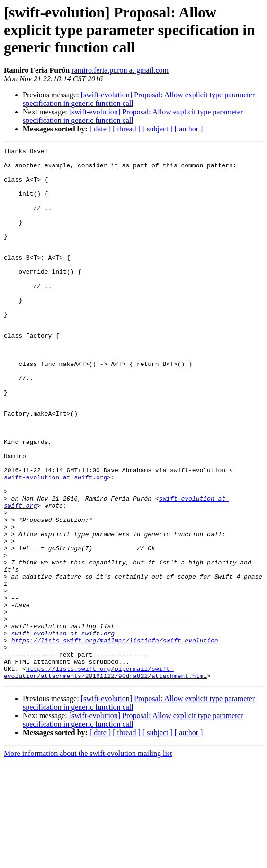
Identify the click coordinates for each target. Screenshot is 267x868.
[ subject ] (158, 129)
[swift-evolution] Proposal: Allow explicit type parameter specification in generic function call (133, 116)
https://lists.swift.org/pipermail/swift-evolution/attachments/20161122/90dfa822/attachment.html (105, 778)
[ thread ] (127, 129)
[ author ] (189, 129)
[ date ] (100, 129)
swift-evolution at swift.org (55, 544)
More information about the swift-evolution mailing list (88, 860)
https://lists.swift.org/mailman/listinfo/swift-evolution (115, 739)
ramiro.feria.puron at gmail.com (120, 70)
